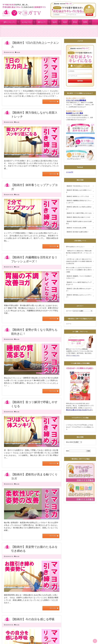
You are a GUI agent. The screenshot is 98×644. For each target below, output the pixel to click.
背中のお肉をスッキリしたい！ (75, 247)
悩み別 (55, 22)
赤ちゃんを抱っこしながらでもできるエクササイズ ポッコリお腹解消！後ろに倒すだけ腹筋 (79, 270)
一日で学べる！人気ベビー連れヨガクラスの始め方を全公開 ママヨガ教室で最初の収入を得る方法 (79, 261)
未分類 (18, 52)
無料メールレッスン (10, 22)
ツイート (69, 324)
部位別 (75, 22)
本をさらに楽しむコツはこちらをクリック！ (79, 410)
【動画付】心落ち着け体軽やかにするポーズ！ (79, 290)
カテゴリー (69, 311)
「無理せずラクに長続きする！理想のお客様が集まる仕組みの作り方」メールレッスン (79, 253)
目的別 (65, 22)
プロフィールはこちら (73, 355)
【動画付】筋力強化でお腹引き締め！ (77, 232)
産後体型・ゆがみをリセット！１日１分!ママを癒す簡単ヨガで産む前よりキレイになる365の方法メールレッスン (73, 7)
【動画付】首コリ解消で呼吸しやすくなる (79, 213)
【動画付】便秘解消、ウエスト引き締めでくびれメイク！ (79, 277)
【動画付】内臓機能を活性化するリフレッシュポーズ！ (79, 202)
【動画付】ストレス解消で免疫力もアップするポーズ (79, 283)
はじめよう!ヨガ (27, 22)
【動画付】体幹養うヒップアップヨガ (77, 196)
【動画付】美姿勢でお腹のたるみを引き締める (79, 222)
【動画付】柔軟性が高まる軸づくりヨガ (78, 217)
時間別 (85, 22)
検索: (68, 451)
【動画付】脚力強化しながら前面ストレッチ (79, 191)
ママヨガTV (70, 172)
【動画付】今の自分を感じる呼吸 (33, 619)
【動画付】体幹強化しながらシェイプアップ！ (79, 296)
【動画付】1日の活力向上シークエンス (78, 186)
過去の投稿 (69, 442)
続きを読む (53, 102)
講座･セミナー (42, 22)
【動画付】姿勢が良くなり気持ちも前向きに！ (79, 208)
